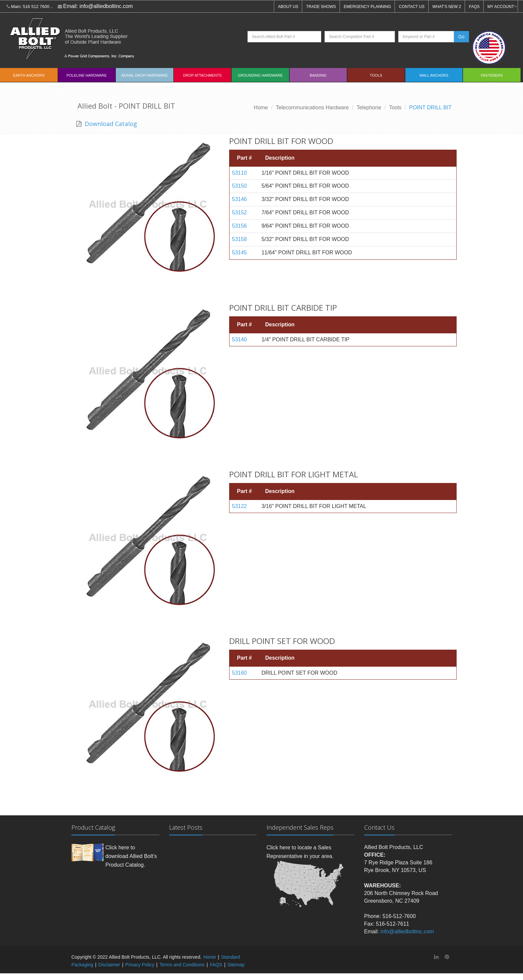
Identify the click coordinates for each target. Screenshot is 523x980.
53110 (240, 173)
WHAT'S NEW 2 (447, 7)
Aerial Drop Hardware (144, 75)
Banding (318, 75)
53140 (240, 339)
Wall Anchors (434, 75)
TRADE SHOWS (321, 7)
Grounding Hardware (260, 75)
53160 (240, 673)
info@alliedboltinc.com (106, 6)
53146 (240, 199)
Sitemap (236, 965)
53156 (240, 226)
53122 (240, 506)
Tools (376, 75)
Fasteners (492, 75)
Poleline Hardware (87, 75)
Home (261, 107)
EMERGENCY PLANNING (368, 7)
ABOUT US (288, 7)
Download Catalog (110, 124)
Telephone (369, 107)
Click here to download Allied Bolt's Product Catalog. (131, 856)
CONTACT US (412, 7)
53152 (240, 212)
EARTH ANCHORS (29, 75)
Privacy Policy (140, 965)
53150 (240, 186)
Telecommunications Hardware (312, 107)
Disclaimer (109, 965)
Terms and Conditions (182, 965)
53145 (240, 252)
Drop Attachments (202, 75)
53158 (240, 239)
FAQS (474, 7)
